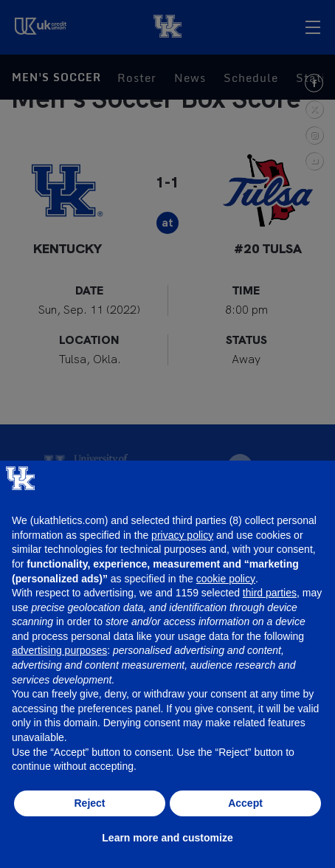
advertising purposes (59, 650)
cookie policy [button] (226, 579)
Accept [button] (245, 803)
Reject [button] (89, 803)
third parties (270, 593)
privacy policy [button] (182, 535)
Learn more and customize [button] (167, 838)
